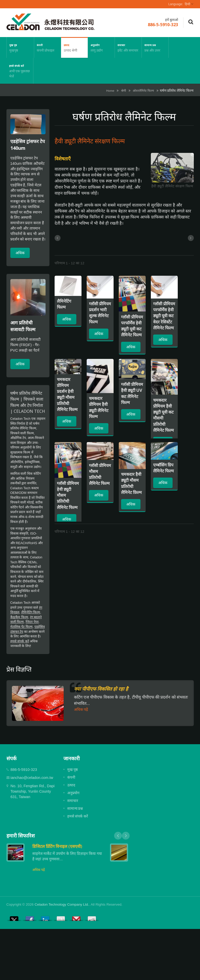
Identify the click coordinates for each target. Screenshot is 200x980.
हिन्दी (187, 4)
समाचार (128, 47)
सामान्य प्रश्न (155, 47)
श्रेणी (124, 91)
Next (126, 836)
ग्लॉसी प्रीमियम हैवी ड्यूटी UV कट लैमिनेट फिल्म (132, 393)
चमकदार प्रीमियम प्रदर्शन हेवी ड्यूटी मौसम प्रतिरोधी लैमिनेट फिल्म (67, 394)
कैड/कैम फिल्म (19, 617)
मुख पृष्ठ (20, 47)
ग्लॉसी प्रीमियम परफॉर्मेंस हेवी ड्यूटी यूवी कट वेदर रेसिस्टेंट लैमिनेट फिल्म (164, 316)
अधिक (20, 253)
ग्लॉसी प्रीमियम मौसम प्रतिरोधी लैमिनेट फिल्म (100, 474)
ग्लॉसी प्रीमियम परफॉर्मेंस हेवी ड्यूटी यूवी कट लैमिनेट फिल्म (132, 326)
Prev (118, 836)
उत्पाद (74, 47)
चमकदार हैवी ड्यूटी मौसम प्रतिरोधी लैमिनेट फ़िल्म (131, 483)
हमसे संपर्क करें (20, 71)
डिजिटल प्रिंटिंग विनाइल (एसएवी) (57, 846)
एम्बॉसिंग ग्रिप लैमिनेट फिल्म (164, 468)
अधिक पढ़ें (81, 709)
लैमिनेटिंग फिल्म (31, 612)
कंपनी (47, 47)
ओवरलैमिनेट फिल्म (143, 91)
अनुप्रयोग (101, 47)
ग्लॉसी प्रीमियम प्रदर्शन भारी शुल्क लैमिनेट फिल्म (100, 313)
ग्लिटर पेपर (32, 622)
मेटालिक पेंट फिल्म (21, 627)
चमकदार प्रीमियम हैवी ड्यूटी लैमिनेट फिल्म (99, 407)
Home (110, 91)
